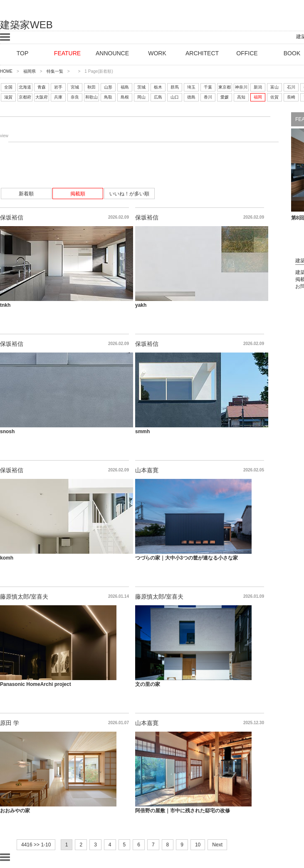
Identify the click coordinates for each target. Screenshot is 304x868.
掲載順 (78, 194)
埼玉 (191, 87)
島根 (125, 97)
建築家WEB (26, 25)
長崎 (291, 97)
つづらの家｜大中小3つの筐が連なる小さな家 (187, 558)
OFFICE (247, 53)
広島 (158, 97)
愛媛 (225, 97)
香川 (208, 97)
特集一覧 (55, 71)
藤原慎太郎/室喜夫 (24, 597)
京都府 (25, 97)
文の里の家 (148, 684)
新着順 (26, 194)
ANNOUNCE (112, 53)
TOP (23, 53)
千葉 (208, 87)
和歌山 (91, 97)
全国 (8, 87)
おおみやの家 (15, 811)
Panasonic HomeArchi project (36, 684)
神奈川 (241, 87)
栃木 (158, 87)
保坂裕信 (12, 217)
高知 (241, 97)
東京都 (225, 87)
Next (217, 845)
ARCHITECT (202, 53)
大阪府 (42, 97)
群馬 (175, 87)
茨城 (141, 87)
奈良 (75, 97)
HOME (6, 71)
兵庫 (58, 97)
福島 (125, 87)
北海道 (25, 87)
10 (198, 845)
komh (7, 558)
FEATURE (67, 53)
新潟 (258, 87)
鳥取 (108, 97)
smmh (142, 432)
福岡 (258, 97)
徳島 (191, 97)
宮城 (75, 87)
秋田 (91, 87)
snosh (7, 432)
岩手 (58, 87)
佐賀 (274, 97)
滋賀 (8, 97)
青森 (42, 87)
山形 (108, 87)
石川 (291, 87)
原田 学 (10, 723)
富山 (274, 87)
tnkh (5, 305)
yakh (141, 305)
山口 (175, 97)
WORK (157, 53)
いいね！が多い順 (129, 194)
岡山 (141, 97)
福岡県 (30, 71)
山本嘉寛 (147, 470)
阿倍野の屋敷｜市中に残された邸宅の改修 (183, 811)
